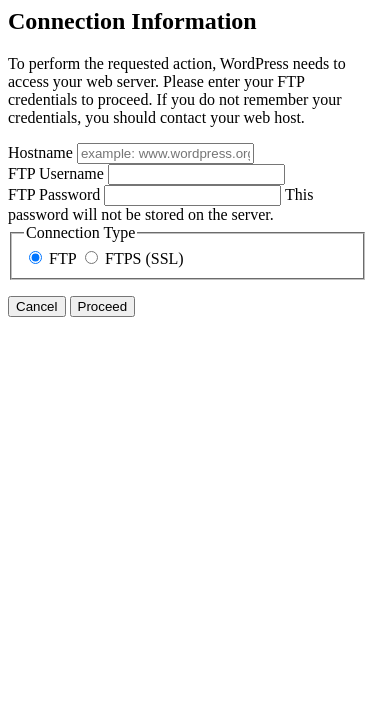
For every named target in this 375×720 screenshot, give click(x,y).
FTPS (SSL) (134, 258)
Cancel (37, 306)
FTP (54, 258)
